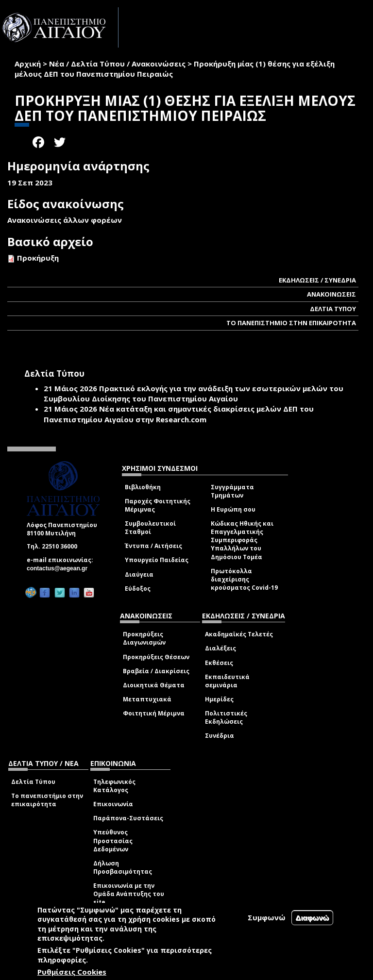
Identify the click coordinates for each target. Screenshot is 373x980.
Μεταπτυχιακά (147, 699)
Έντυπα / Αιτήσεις (153, 546)
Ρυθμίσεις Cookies (72, 972)
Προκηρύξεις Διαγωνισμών (144, 638)
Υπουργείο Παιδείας (157, 560)
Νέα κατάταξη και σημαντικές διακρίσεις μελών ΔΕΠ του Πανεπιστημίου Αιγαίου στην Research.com (179, 414)
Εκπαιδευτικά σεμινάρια (227, 681)
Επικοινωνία (113, 804)
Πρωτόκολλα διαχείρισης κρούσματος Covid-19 (244, 579)
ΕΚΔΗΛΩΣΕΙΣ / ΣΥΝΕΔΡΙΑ (317, 280)
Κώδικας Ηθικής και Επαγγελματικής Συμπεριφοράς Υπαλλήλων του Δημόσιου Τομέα (242, 540)
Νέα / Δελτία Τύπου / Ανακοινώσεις (117, 64)
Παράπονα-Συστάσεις (128, 818)
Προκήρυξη (38, 258)
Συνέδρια (220, 736)
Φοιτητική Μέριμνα (154, 713)
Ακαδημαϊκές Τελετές (239, 634)
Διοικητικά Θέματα (154, 685)
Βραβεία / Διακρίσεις (156, 671)
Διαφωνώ (313, 918)
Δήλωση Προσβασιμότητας (123, 867)
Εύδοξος (138, 589)
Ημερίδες (219, 699)
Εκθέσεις (219, 663)
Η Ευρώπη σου (233, 509)
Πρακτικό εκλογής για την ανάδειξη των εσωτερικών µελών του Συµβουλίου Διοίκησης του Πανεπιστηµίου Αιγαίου (194, 393)
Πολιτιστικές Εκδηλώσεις (226, 717)
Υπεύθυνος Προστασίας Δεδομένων (113, 840)
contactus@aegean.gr (60, 568)
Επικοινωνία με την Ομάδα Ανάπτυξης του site (129, 894)
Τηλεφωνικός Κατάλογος (114, 786)
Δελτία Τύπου (33, 782)
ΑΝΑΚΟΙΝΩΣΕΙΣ (331, 294)
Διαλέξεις (220, 648)
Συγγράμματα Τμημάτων (232, 491)
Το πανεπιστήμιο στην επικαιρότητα (47, 800)
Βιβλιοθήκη (143, 487)
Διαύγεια (139, 574)
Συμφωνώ (267, 917)
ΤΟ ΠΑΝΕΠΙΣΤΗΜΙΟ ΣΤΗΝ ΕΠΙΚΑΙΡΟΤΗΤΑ (291, 323)
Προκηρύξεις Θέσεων (156, 657)
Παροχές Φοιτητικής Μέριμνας (158, 505)
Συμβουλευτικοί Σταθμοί (150, 528)
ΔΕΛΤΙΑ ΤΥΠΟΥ (333, 309)
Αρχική (28, 64)
